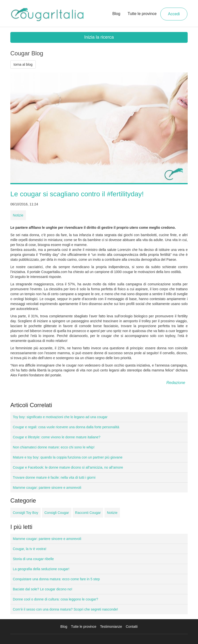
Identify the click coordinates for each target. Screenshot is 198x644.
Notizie (18, 215)
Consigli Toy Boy (25, 513)
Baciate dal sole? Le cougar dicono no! (42, 589)
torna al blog (23, 64)
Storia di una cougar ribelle (33, 559)
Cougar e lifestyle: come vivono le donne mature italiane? (57, 437)
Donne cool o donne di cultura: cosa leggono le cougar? (55, 599)
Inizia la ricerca (99, 37)
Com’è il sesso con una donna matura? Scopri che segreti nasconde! (65, 609)
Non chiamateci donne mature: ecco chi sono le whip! (54, 447)
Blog (116, 14)
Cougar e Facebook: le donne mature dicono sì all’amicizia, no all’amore (68, 467)
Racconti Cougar (88, 513)
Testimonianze (111, 627)
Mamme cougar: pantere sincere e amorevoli (47, 488)
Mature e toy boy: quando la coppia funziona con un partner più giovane (68, 457)
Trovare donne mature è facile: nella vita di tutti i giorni (54, 477)
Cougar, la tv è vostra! (30, 549)
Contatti (132, 627)
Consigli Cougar (57, 513)
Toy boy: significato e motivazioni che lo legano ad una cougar (60, 417)
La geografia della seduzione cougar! (41, 569)
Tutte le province (142, 14)
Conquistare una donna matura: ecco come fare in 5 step (56, 579)
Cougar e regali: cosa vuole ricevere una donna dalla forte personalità (66, 427)
